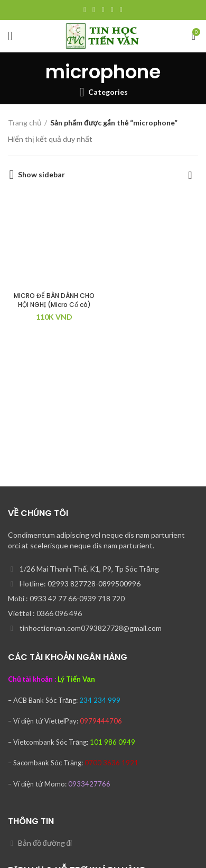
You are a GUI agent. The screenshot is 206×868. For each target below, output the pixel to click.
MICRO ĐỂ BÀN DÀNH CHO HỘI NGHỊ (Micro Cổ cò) (54, 300)
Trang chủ (25, 123)
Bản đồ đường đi (45, 843)
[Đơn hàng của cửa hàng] (190, 175)
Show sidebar (41, 175)
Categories (108, 92)
